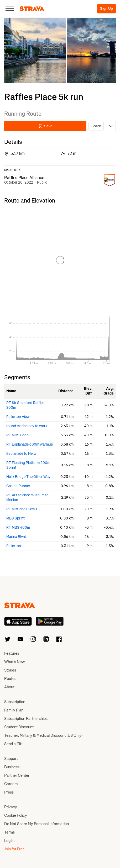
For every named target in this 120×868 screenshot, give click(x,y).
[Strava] (32, 9)
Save (45, 126)
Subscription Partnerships (26, 719)
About (9, 687)
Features (12, 653)
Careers (11, 784)
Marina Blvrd (16, 537)
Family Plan (14, 710)
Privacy (11, 807)
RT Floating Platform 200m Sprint (28, 465)
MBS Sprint (15, 518)
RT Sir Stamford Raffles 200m (25, 405)
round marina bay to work (27, 426)
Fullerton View (18, 417)
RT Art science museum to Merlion (27, 498)
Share (96, 126)
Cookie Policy (16, 815)
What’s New (14, 662)
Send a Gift (13, 744)
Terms (9, 832)
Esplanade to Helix (21, 454)
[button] (35, 51)
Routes (10, 679)
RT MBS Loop (17, 435)
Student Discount (19, 727)
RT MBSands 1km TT (23, 509)
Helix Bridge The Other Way (28, 477)
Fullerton (14, 546)
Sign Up (106, 9)
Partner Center (17, 775)
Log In (9, 841)
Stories (10, 670)
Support (11, 759)
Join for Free (14, 849)
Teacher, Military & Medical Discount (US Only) (43, 735)
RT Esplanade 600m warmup (30, 444)
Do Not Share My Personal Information (36, 824)
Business (12, 767)
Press (9, 792)
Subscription (15, 702)
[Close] (10, 9)
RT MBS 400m (18, 528)
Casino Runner (18, 486)
